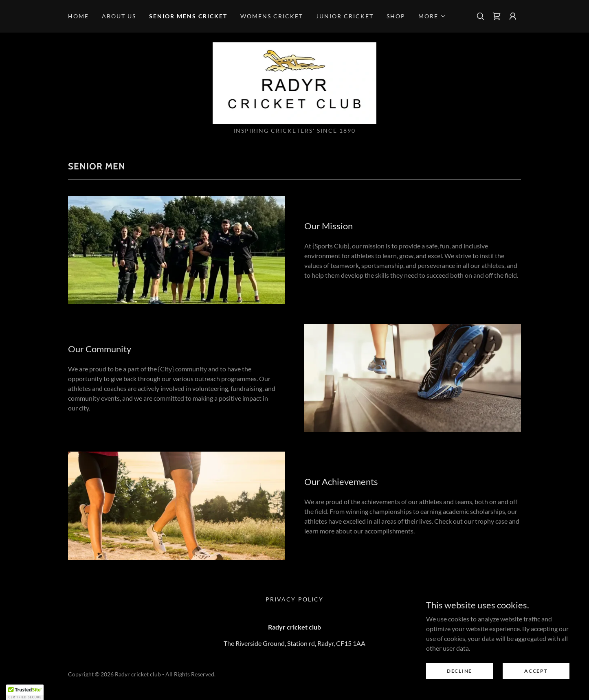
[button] (432, 16)
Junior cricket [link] (345, 16)
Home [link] (78, 16)
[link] (497, 16)
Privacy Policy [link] (294, 599)
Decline (459, 671)
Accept (536, 671)
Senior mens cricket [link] (188, 16)
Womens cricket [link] (272, 16)
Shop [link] (396, 16)
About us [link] (119, 16)
